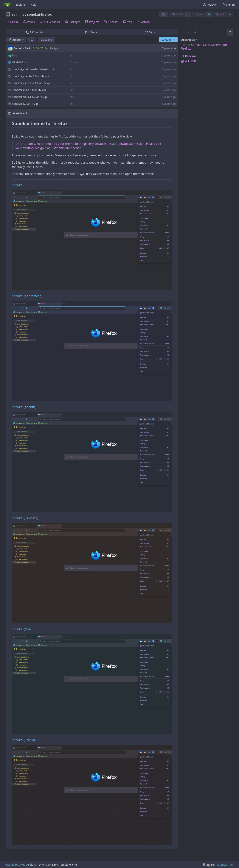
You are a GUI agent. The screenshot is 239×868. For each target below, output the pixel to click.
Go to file (46, 40)
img (15, 55)
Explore (20, 5)
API (232, 865)
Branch (92, 32)
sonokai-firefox (39, 14)
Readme (189, 56)
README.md (20, 62)
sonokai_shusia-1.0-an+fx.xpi (30, 97)
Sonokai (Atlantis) (24, 407)
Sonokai (18, 185)
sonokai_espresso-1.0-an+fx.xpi (31, 83)
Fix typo (55, 48)
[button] (32, 40)
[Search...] (230, 32)
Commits (35, 32)
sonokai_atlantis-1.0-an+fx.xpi (31, 76)
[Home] (7, 5)
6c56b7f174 (40, 48)
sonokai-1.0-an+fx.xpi (25, 104)
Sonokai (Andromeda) (27, 296)
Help (34, 5)
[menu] (209, 865)
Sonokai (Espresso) (25, 518)
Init (72, 55)
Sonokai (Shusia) (23, 740)
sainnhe (18, 14)
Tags (149, 32)
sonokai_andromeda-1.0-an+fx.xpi (33, 69)
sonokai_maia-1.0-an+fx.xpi (29, 90)
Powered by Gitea (14, 865)
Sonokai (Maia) (22, 629)
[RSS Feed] (164, 14)
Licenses (223, 865)
